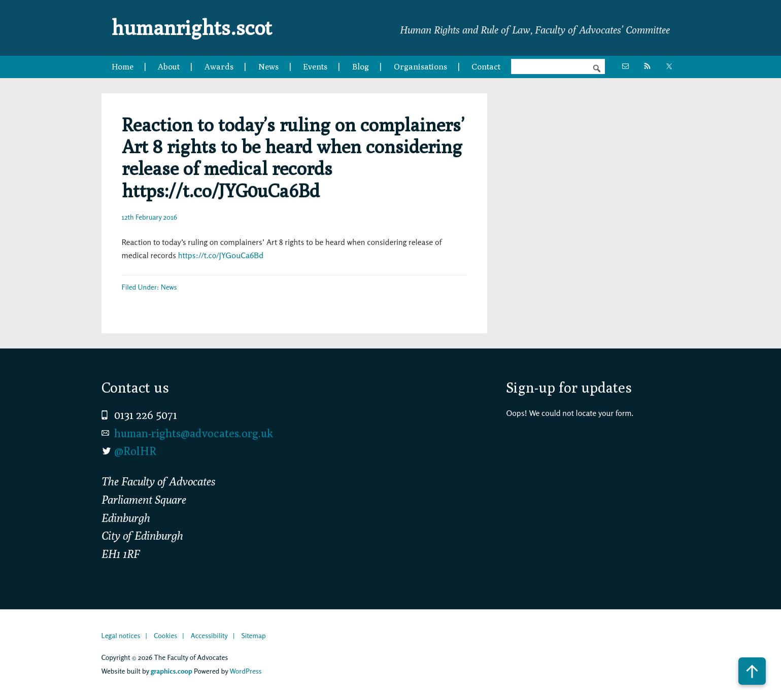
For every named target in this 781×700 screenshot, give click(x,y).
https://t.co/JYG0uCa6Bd (221, 255)
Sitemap (253, 635)
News (169, 287)
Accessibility (209, 635)
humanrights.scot (192, 27)
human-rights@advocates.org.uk (194, 433)
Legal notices (121, 635)
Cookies (165, 635)
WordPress (245, 671)
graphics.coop (172, 671)
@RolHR (135, 451)
